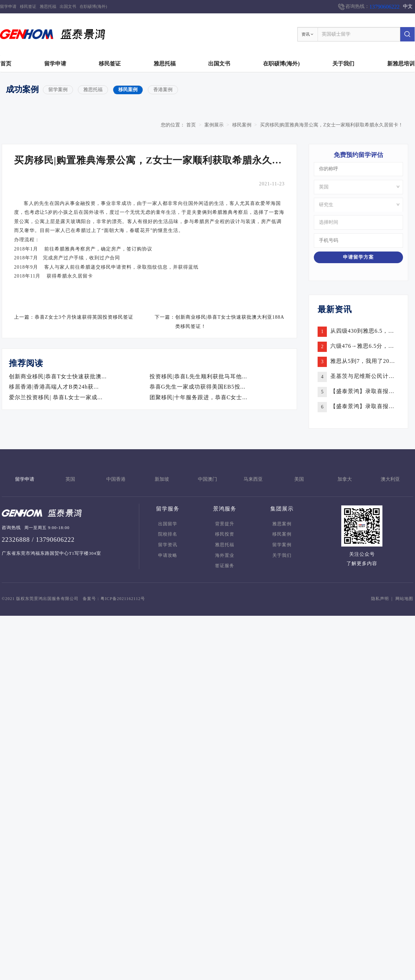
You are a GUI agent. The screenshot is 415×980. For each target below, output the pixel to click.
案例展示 (214, 125)
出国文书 (68, 7)
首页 (6, 64)
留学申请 (8, 7)
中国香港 (116, 479)
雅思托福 (48, 7)
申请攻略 (168, 555)
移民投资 (225, 534)
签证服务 (225, 566)
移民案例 (128, 90)
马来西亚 (253, 479)
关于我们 (343, 64)
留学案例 (58, 90)
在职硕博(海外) (93, 7)
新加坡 (162, 479)
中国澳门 (207, 479)
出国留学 (168, 524)
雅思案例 (282, 524)
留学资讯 (168, 545)
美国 (299, 479)
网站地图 (404, 599)
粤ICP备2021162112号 (123, 599)
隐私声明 (380, 599)
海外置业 (225, 555)
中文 (408, 6)
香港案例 (163, 90)
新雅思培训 (401, 64)
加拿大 (345, 479)
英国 (70, 479)
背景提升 (225, 524)
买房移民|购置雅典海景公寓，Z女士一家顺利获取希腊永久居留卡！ (331, 125)
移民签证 (28, 7)
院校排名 (168, 534)
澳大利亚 (390, 479)
